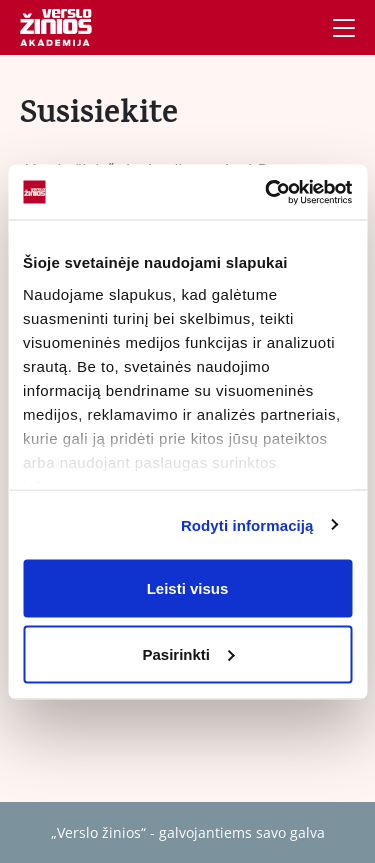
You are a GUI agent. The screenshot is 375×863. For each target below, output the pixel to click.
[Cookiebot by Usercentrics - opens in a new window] (267, 192)
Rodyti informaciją (247, 524)
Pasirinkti (188, 653)
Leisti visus (188, 588)
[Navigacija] (344, 28)
